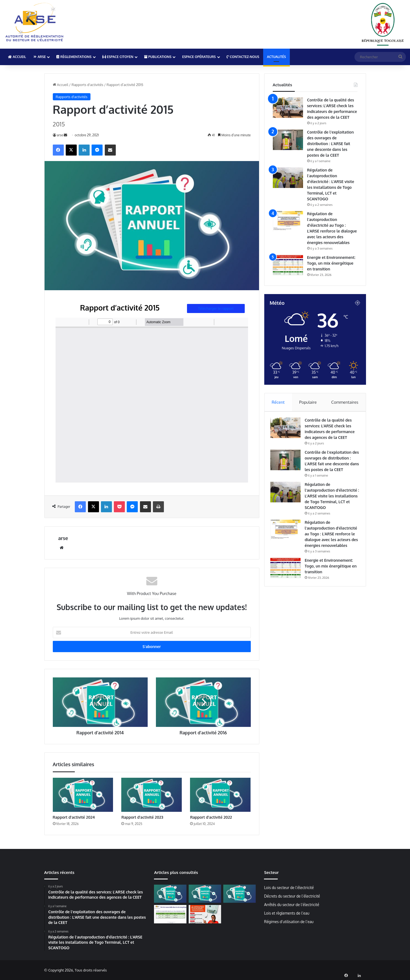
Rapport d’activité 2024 (74, 817)
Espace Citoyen (118, 57)
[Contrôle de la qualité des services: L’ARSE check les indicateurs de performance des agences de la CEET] (288, 108)
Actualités (276, 57)
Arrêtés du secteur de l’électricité (291, 905)
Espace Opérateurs (199, 57)
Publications (158, 57)
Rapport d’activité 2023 (142, 817)
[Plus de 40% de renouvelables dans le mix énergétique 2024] (170, 914)
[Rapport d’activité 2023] (152, 795)
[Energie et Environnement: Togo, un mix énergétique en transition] (288, 265)
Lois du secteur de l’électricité (289, 888)
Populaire (308, 402)
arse (60, 135)
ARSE (40, 57)
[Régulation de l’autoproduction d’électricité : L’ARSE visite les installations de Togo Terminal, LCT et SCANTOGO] (288, 178)
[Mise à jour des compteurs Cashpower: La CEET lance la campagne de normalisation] (205, 914)
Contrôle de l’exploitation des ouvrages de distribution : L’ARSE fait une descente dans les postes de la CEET (331, 144)
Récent (278, 402)
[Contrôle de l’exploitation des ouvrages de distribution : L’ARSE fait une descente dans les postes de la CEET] (288, 140)
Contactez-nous (243, 57)
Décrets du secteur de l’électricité (292, 896)
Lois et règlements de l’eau (287, 913)
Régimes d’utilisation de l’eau (289, 922)
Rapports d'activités (87, 85)
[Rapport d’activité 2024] (83, 795)
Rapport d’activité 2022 (211, 817)
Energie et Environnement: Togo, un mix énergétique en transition (331, 263)
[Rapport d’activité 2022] (220, 795)
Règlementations (74, 57)
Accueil (17, 57)
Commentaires (345, 402)
